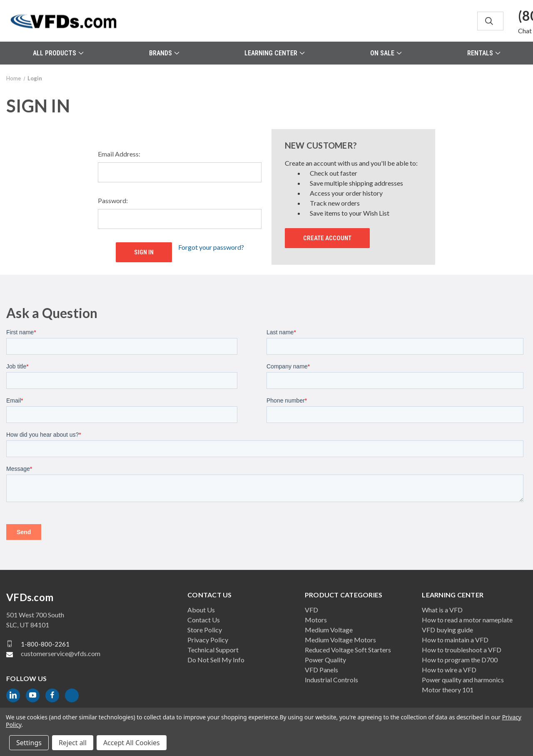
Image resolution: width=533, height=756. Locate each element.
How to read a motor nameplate (467, 620)
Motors (316, 620)
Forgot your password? (211, 247)
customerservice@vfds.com (61, 653)
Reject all (73, 743)
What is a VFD (442, 610)
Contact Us (204, 620)
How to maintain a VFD (455, 640)
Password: (113, 200)
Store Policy (205, 630)
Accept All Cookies (132, 743)
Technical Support (213, 650)
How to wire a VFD (449, 670)
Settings (29, 743)
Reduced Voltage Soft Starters (348, 650)
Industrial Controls (331, 680)
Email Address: (119, 154)
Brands (164, 53)
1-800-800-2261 (45, 644)
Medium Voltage (329, 630)
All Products (58, 53)
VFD (311, 610)
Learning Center (274, 53)
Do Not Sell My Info (216, 660)
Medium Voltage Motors (340, 640)
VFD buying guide (447, 630)
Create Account (327, 238)
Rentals (484, 53)
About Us (201, 610)
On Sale (386, 53)
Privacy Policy (208, 640)
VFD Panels (321, 670)
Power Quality (325, 660)
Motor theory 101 (448, 690)
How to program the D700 (460, 660)
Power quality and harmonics (463, 680)
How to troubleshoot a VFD (462, 650)
